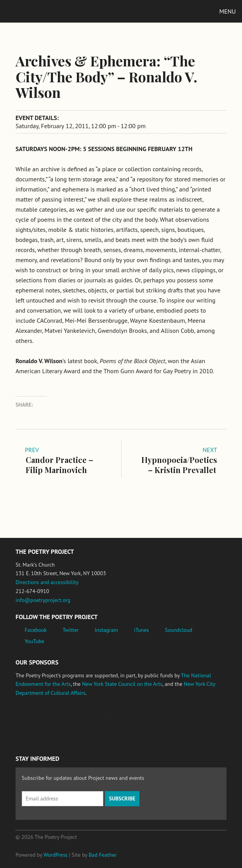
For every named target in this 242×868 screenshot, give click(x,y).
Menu (228, 11)
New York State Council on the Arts (122, 684)
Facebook (36, 630)
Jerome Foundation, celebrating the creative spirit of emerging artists (87, 722)
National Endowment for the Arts (37, 722)
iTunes (141, 630)
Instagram (106, 630)
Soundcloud (178, 630)
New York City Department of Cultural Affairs (171, 722)
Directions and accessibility (47, 582)
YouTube (35, 641)
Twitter (71, 630)
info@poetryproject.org (43, 600)
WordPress (56, 855)
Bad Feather (103, 855)
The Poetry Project (42, 11)
